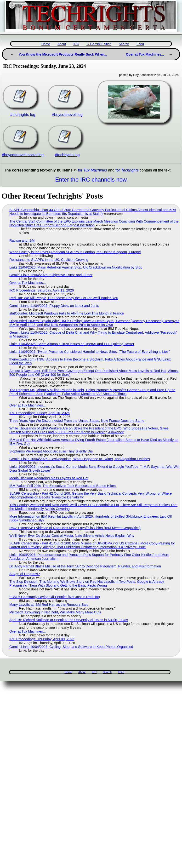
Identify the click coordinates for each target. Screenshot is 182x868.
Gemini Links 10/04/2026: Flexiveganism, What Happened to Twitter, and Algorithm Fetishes (80, 459)
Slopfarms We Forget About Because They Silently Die (51, 451)
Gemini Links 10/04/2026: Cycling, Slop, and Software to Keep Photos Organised (71, 647)
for (92, 170)
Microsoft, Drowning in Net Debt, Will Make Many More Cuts (55, 612)
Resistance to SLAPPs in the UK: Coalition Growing (49, 260)
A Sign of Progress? (25, 574)
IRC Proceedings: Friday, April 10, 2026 (40, 413)
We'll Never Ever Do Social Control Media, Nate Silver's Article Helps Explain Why (72, 536)
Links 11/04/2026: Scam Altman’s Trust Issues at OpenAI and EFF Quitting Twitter (72, 344)
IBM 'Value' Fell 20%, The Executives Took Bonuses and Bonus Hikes (63, 486)
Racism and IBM (22, 240)
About (62, 44)
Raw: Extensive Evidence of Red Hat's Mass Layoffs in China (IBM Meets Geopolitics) (75, 528)
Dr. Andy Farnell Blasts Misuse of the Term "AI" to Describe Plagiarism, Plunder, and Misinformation (85, 566)
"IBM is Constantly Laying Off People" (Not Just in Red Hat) (55, 597)
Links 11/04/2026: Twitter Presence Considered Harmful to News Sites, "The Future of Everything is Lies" (90, 352)
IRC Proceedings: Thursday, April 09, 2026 (42, 639)
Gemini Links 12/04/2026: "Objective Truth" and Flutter (51, 275)
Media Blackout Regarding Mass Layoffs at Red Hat (49, 478)
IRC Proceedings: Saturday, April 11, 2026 (42, 290)
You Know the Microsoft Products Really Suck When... (63, 54)
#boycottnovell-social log (23, 155)
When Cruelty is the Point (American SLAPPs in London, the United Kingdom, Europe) (75, 252)
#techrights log (23, 115)
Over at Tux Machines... (145, 54)
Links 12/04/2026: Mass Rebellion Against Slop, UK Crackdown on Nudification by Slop (76, 267)
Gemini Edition (101, 44)
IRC (76, 44)
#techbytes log (67, 155)
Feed (140, 44)
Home (46, 44)
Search (124, 44)
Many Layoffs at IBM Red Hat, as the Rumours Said (49, 605)
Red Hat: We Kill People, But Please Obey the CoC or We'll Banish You (64, 298)
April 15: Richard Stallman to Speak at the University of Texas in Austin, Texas (69, 620)
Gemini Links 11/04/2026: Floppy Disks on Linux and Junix (54, 306)
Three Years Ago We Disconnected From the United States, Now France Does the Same (77, 421)
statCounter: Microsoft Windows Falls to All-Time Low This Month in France (67, 313)
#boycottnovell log (67, 115)
